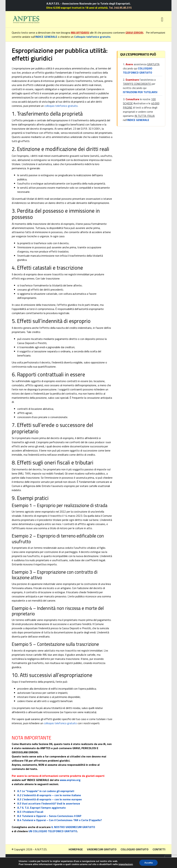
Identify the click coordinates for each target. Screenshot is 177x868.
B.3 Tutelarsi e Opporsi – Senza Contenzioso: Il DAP (49, 816)
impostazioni (125, 864)
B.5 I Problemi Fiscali (30, 812)
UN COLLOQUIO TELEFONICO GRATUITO (53, 831)
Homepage (76, 849)
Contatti (159, 849)
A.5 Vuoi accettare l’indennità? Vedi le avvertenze (49, 803)
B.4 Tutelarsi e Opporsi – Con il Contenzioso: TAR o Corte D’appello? (60, 820)
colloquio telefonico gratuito (61, 106)
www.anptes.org (70, 780)
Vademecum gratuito (102, 849)
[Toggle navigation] (162, 19)
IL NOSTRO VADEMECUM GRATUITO (73, 827)
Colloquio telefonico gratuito (92, 37)
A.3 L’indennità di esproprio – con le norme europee (50, 799)
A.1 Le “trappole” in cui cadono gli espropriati (46, 791)
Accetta (148, 863)
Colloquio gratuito (135, 849)
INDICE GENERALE (46, 37)
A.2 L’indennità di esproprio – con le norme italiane (49, 795)
